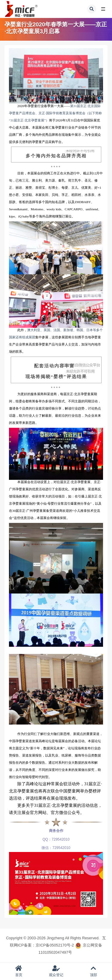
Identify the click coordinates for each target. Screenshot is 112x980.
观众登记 (56, 971)
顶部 (93, 971)
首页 (19, 971)
